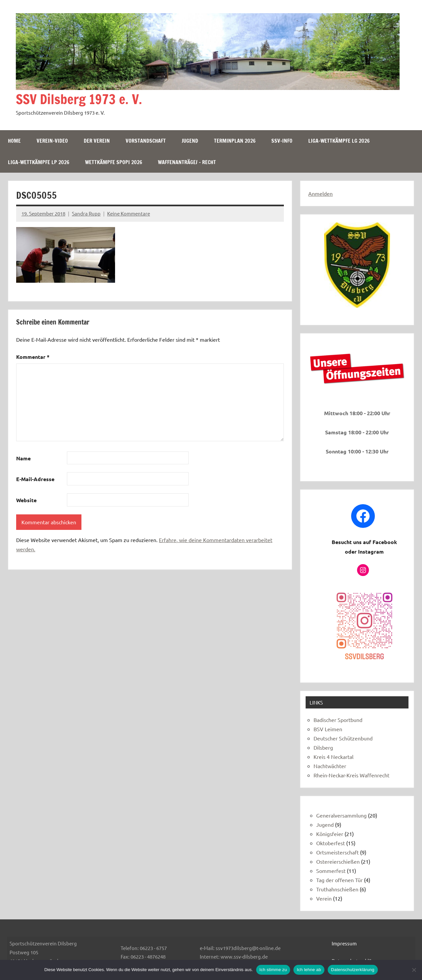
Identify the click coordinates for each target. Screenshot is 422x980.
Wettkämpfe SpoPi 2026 (114, 162)
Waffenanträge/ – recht (187, 162)
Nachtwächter (330, 766)
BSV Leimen (328, 729)
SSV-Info (282, 141)
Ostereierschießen (338, 861)
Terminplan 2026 (235, 141)
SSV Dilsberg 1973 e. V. (79, 99)
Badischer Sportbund (338, 720)
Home (14, 141)
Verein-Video (52, 141)
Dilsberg (323, 747)
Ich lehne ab (309, 970)
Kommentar (33, 357)
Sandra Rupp (86, 213)
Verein (324, 898)
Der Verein (97, 141)
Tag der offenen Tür (339, 880)
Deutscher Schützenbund (343, 738)
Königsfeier (330, 834)
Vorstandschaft (146, 141)
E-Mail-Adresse (35, 479)
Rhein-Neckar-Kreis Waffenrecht (351, 775)
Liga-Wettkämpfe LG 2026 (339, 141)
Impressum (344, 943)
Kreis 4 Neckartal (333, 757)
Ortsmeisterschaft (337, 852)
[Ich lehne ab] (414, 970)
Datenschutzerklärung (353, 970)
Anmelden (320, 193)
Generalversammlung (341, 815)
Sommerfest (331, 871)
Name (23, 458)
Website (26, 500)
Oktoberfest (331, 843)
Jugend (190, 141)
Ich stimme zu (273, 970)
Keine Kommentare (129, 213)
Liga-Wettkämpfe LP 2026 (39, 162)
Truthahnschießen (337, 889)
